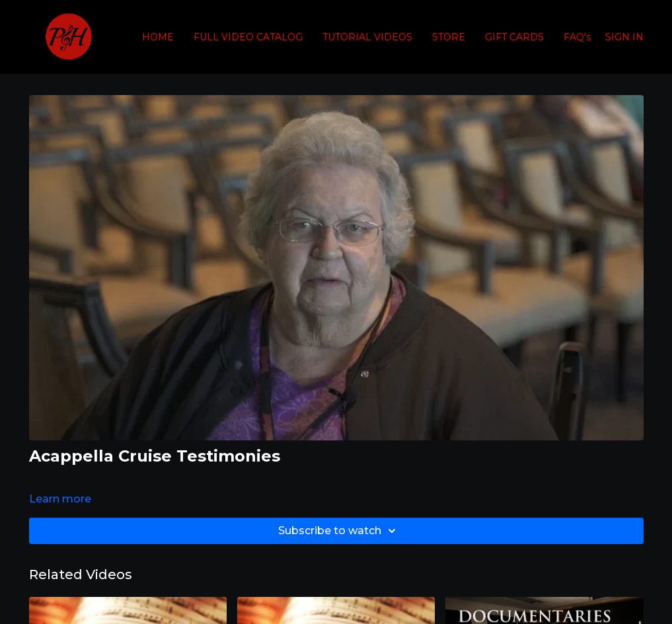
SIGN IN (624, 37)
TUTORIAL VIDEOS (367, 37)
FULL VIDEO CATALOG (248, 37)
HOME (158, 37)
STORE (449, 37)
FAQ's (577, 37)
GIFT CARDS (514, 37)
